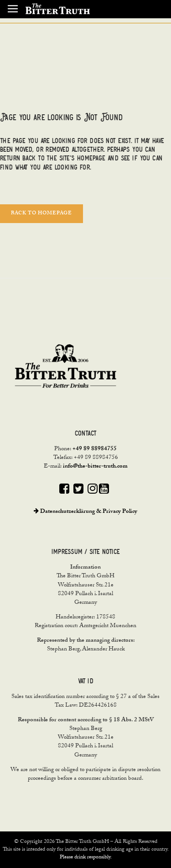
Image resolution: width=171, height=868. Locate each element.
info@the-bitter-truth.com (95, 467)
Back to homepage (41, 214)
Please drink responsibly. (86, 857)
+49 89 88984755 (95, 449)
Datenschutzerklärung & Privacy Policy (85, 512)
